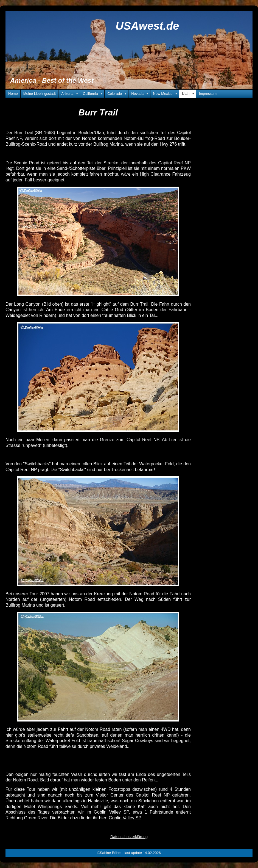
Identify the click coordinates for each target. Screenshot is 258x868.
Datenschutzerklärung (129, 837)
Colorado (118, 94)
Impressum (208, 94)
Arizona (71, 94)
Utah (189, 94)
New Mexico (166, 94)
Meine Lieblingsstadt (40, 94)
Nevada (141, 94)
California (94, 94)
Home (13, 94)
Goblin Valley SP (125, 818)
